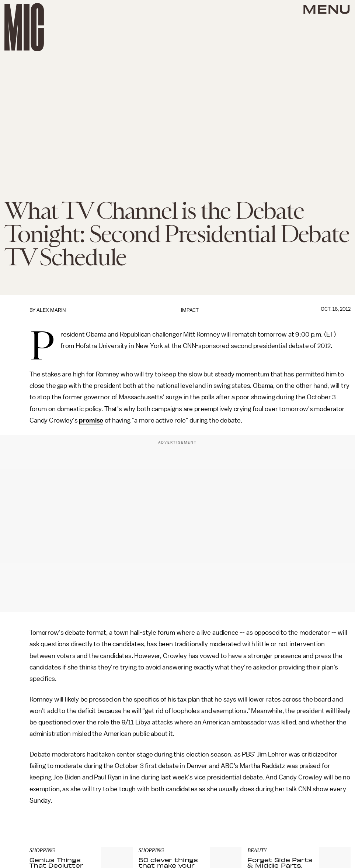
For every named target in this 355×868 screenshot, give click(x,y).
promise (91, 420)
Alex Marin (51, 310)
